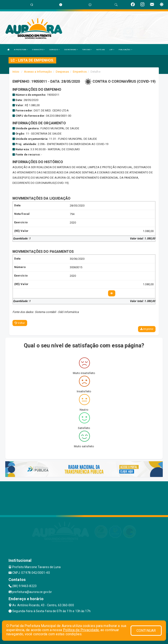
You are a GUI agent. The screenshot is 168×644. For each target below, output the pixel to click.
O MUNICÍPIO (38, 50)
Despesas (62, 72)
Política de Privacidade (81, 630)
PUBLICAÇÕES (125, 50)
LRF (112, 50)
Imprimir (147, 329)
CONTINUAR (146, 631)
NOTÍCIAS (101, 50)
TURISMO (87, 50)
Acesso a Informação (38, 72)
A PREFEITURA (21, 50)
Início (16, 72)
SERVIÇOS (54, 50)
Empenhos (80, 72)
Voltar (20, 323)
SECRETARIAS (71, 50)
